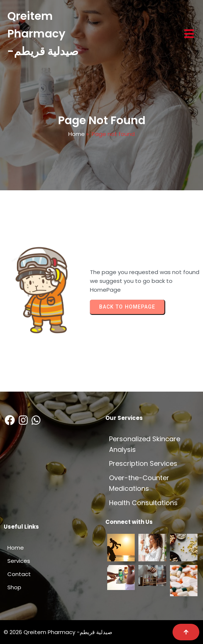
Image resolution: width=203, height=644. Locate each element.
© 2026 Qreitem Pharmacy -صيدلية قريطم (58, 632)
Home (77, 134)
